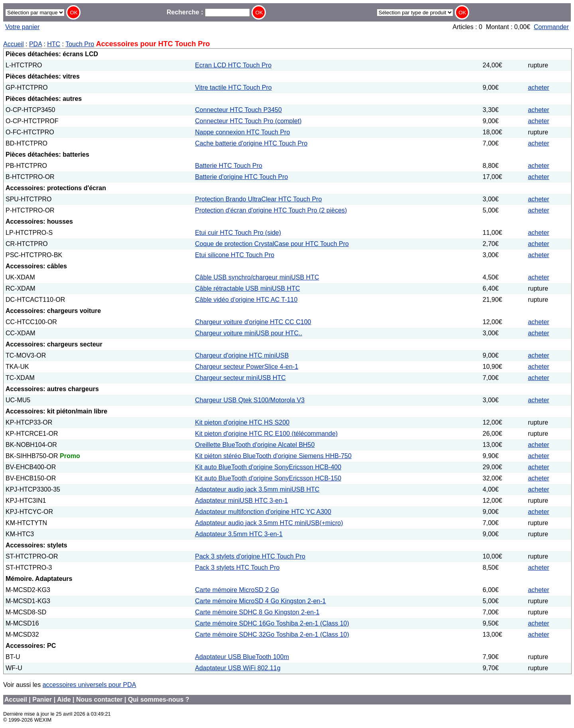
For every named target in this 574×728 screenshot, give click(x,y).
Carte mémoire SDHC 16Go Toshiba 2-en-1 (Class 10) (272, 623)
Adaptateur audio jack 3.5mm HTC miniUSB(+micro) (269, 523)
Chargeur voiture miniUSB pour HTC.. (249, 333)
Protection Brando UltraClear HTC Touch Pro (258, 199)
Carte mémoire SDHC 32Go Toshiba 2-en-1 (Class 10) (272, 635)
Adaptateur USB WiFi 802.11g (238, 668)
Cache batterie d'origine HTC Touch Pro (251, 143)
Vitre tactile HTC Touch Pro (233, 88)
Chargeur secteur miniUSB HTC (240, 378)
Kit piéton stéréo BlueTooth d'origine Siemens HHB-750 (273, 456)
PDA (35, 44)
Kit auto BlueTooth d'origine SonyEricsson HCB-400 (268, 467)
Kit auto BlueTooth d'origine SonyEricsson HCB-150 (268, 478)
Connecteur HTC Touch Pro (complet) (248, 121)
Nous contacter (99, 699)
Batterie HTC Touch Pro (229, 166)
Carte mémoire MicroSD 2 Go (237, 590)
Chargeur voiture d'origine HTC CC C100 (253, 322)
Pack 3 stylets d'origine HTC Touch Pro (250, 556)
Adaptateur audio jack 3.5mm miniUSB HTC (257, 489)
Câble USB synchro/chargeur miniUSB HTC (257, 277)
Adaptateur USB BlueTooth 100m (242, 657)
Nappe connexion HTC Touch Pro (242, 132)
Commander (551, 27)
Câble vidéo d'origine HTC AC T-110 (246, 300)
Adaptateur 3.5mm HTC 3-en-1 (239, 534)
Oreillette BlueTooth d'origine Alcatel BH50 (255, 445)
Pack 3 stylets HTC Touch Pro (237, 568)
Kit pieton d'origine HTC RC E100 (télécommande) (266, 434)
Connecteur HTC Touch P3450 (238, 110)
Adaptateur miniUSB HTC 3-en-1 (241, 501)
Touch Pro (80, 44)
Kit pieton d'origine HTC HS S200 (242, 422)
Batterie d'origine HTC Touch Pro (241, 177)
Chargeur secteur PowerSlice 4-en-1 (247, 367)
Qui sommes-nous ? (159, 699)
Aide (64, 699)
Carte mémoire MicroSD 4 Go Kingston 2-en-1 (260, 601)
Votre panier (22, 27)
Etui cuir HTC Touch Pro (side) (238, 233)
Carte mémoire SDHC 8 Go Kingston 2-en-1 (257, 612)
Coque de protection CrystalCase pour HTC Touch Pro (272, 244)
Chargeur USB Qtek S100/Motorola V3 (250, 400)
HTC (54, 44)
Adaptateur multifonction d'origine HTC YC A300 (263, 512)
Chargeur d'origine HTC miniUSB (242, 355)
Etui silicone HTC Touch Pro (235, 255)
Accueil (14, 44)
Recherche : (208, 12)
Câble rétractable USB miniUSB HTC (247, 288)
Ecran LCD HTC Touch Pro (233, 65)
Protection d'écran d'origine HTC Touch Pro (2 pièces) (271, 210)
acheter (538, 88)
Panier (42, 699)
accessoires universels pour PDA (89, 685)
